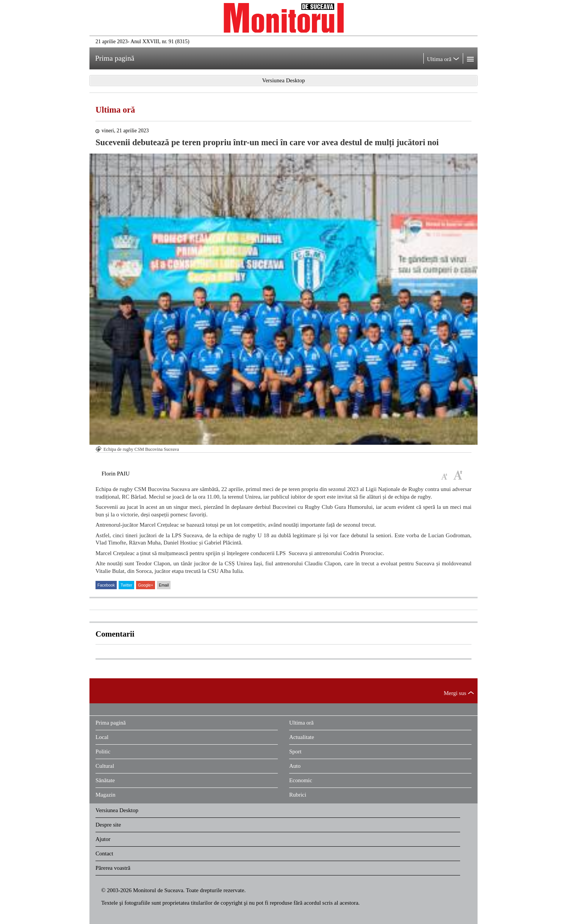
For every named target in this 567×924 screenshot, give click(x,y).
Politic (103, 751)
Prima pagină (111, 723)
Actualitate (302, 737)
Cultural (105, 766)
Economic (301, 780)
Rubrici (298, 795)
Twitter (126, 585)
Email (164, 585)
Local (102, 737)
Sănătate (105, 780)
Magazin (105, 795)
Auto (295, 766)
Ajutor (103, 839)
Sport (295, 751)
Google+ (146, 585)
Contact (104, 853)
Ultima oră (115, 110)
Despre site (108, 825)
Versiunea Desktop (117, 810)
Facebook (106, 585)
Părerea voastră (113, 868)
